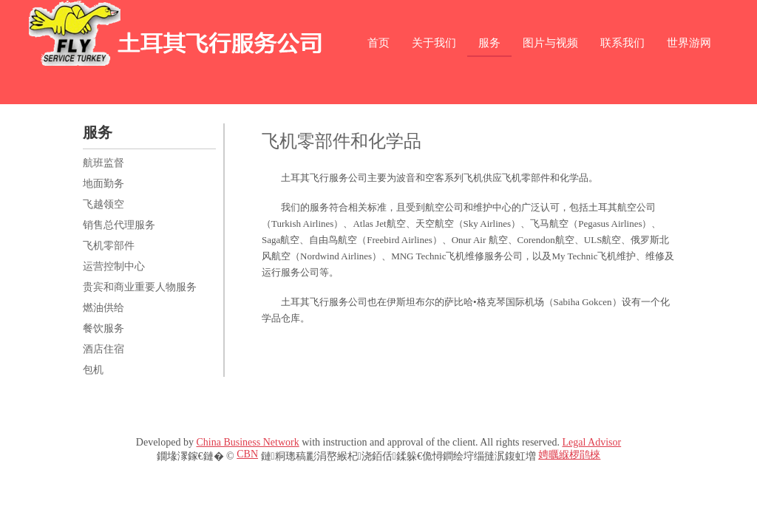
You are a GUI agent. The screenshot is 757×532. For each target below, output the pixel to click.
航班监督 (103, 163)
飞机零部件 (109, 246)
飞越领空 (103, 204)
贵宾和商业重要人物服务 (140, 287)
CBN (247, 454)
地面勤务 (103, 184)
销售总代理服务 (119, 225)
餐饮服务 (103, 328)
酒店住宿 (103, 349)
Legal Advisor (591, 442)
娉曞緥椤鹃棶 (569, 455)
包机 (93, 370)
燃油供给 (103, 308)
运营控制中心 (114, 266)
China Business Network (247, 442)
